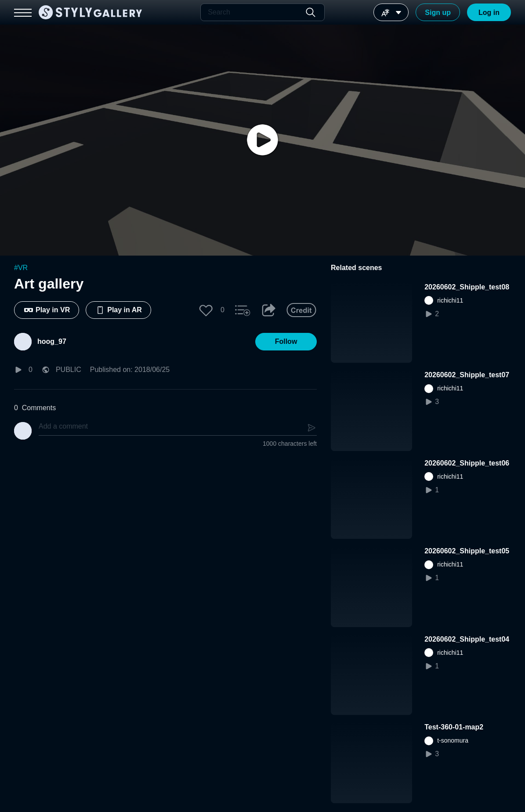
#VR (21, 268)
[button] (206, 310)
